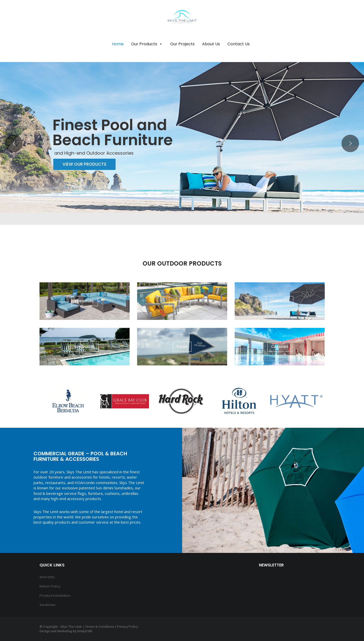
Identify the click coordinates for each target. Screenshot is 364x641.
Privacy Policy (127, 627)
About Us (211, 44)
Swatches (48, 605)
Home (118, 44)
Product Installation (55, 596)
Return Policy (50, 586)
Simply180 (85, 631)
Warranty (47, 577)
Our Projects (182, 44)
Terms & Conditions (100, 627)
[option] (68, 401)
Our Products (147, 44)
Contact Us (239, 44)
